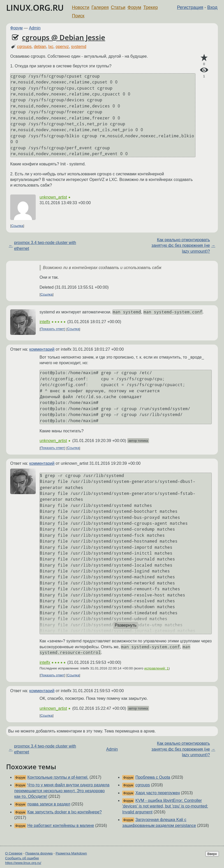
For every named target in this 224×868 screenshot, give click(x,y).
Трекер (151, 7)
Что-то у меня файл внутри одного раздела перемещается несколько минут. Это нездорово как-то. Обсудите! (62, 791)
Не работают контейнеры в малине (61, 826)
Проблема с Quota (153, 777)
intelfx (45, 322)
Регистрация (190, 7)
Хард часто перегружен (158, 793)
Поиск (78, 16)
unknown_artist (53, 197)
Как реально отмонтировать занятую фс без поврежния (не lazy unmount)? (181, 246)
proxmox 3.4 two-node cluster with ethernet (45, 245)
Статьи (118, 7)
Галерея (100, 7)
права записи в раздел (49, 804)
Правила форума (39, 853)
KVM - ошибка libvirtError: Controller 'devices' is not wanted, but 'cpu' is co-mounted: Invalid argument (165, 806)
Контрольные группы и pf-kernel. (58, 777)
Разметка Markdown (71, 853)
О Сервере (14, 853)
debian (40, 47)
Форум (134, 7)
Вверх (212, 854)
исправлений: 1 (156, 668)
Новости (81, 7)
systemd (79, 47)
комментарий (42, 349)
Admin (35, 28)
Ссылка (17, 226)
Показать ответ (53, 329)
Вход (212, 7)
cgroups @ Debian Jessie (64, 37)
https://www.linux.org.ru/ (23, 863)
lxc (51, 47)
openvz (62, 47)
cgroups (24, 47)
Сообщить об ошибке (22, 858)
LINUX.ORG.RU (35, 8)
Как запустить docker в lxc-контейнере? (64, 812)
